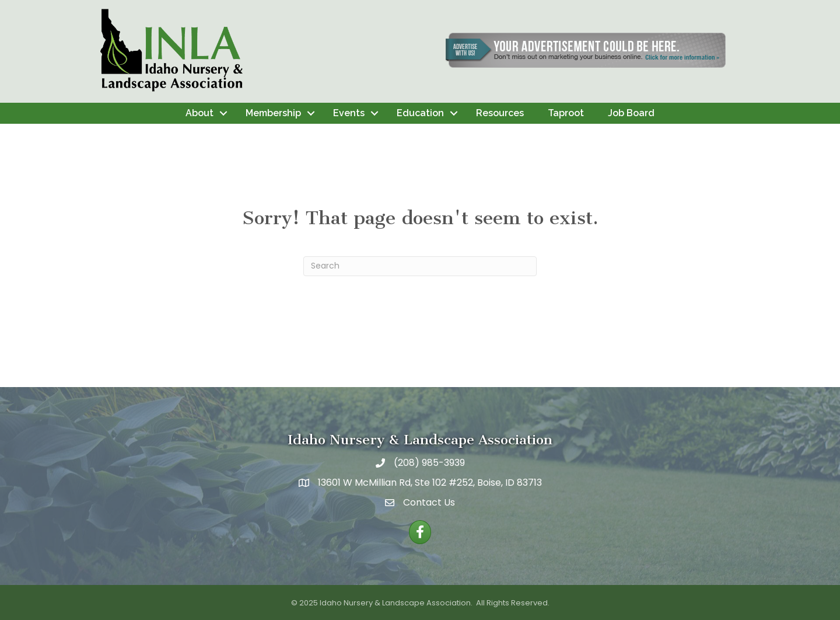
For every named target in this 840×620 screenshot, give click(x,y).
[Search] (420, 266)
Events (349, 113)
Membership (273, 113)
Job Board (631, 113)
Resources (500, 113)
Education (420, 113)
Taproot (566, 113)
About (199, 113)
